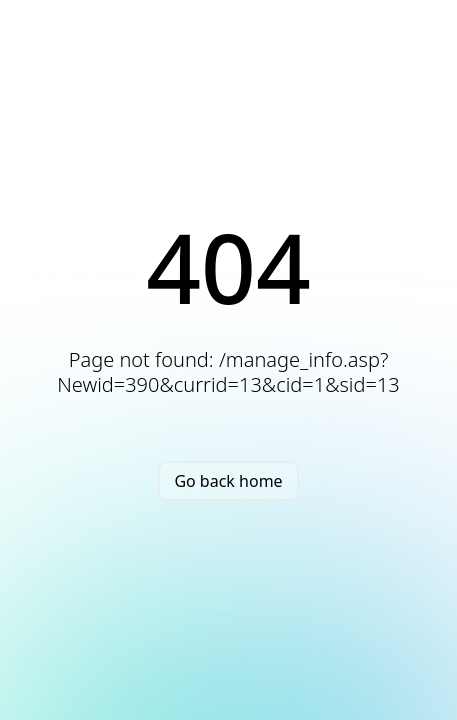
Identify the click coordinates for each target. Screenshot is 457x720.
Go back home (228, 481)
